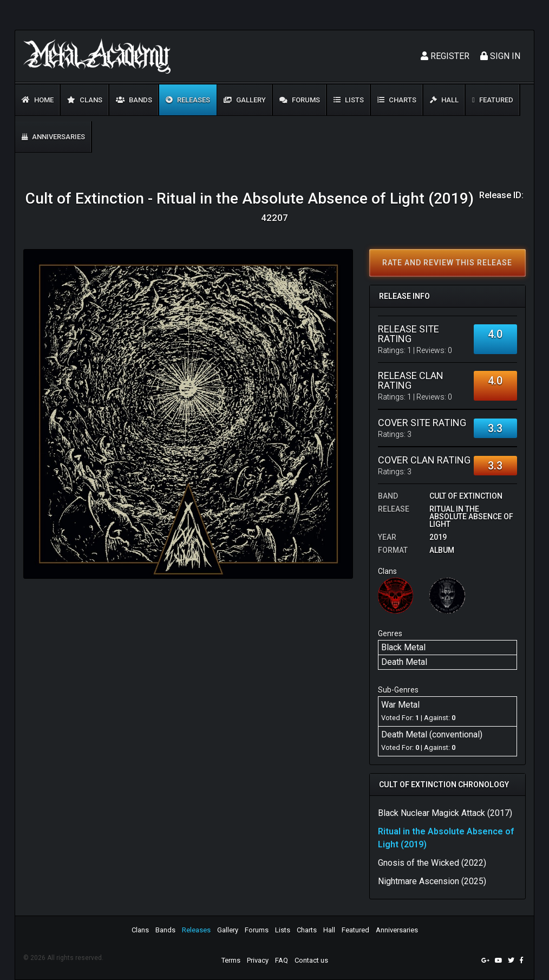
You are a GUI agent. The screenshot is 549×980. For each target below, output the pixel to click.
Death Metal (404, 662)
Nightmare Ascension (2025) (432, 881)
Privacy (258, 960)
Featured (493, 100)
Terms (231, 960)
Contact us (311, 960)
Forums (300, 100)
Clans (85, 100)
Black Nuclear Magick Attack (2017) (445, 813)
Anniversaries (53, 137)
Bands (134, 100)
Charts (397, 100)
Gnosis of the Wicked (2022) (432, 863)
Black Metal (403, 647)
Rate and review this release (447, 263)
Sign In (500, 56)
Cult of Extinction (466, 496)
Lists (349, 100)
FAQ (282, 960)
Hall (444, 100)
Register (445, 56)
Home (38, 100)
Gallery (245, 100)
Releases (188, 100)
